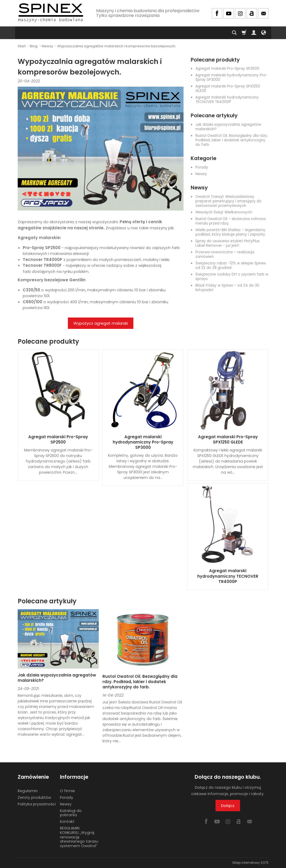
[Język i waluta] (264, 33)
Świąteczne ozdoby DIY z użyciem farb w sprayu (232, 277)
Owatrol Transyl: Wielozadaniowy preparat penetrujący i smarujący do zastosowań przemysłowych (228, 201)
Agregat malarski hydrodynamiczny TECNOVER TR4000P (227, 100)
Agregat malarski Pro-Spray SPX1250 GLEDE (228, 88)
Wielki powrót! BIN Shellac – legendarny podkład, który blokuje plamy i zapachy (230, 232)
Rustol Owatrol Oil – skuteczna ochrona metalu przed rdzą (231, 221)
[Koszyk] (244, 33)
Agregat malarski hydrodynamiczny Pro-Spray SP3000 (231, 77)
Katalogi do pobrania (71, 813)
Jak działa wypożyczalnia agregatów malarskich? (228, 127)
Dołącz (228, 806)
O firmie (67, 791)
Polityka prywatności (37, 804)
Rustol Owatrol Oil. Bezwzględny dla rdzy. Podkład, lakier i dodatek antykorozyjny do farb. (232, 140)
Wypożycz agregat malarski (101, 323)
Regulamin (28, 791)
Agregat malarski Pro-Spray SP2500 (227, 69)
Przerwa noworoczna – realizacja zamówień (225, 254)
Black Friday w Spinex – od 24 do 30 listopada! (227, 288)
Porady (202, 167)
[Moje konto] (254, 33)
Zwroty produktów (34, 797)
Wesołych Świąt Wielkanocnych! (224, 212)
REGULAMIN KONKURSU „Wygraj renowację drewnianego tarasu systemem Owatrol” (79, 837)
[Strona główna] (51, 13)
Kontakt (67, 822)
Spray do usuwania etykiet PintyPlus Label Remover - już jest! (228, 243)
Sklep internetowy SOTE (250, 863)
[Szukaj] (234, 33)
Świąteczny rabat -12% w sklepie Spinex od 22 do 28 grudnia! (231, 265)
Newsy (201, 174)
